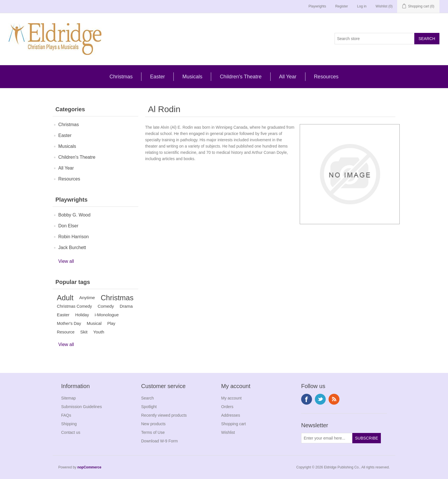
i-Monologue (107, 315)
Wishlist (228, 432)
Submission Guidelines (81, 407)
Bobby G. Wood (74, 215)
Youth (99, 332)
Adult (65, 298)
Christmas (121, 77)
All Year (288, 77)
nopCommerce (89, 467)
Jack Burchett (72, 248)
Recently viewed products (164, 415)
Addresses (231, 415)
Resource (66, 332)
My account (231, 398)
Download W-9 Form (159, 441)
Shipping (69, 424)
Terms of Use (153, 432)
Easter (157, 77)
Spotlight (149, 407)
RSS (334, 399)
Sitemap (68, 398)
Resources (326, 77)
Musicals (192, 77)
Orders (227, 407)
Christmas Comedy (74, 306)
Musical (94, 323)
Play (111, 323)
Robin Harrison (74, 237)
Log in (362, 6)
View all (66, 261)
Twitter (320, 399)
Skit (84, 332)
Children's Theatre (241, 77)
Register (342, 6)
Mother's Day (69, 323)
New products (153, 424)
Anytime (87, 298)
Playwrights (317, 6)
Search (147, 398)
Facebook (307, 399)
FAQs (66, 415)
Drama (126, 306)
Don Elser (68, 226)
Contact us (71, 432)
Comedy (106, 306)
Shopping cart (233, 424)
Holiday (82, 315)
